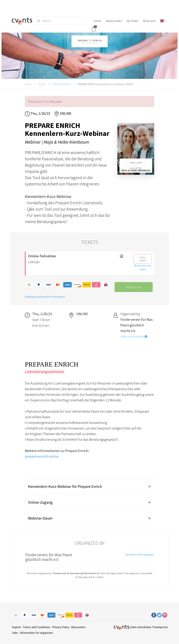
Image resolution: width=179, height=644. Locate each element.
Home (28, 84)
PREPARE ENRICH (62, 84)
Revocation (78, 627)
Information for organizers (36, 633)
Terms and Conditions (37, 627)
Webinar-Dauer (40, 518)
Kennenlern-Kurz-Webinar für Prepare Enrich (65, 486)
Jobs (15, 633)
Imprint (16, 627)
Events (42, 84)
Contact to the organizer (139, 554)
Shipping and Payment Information (45, 297)
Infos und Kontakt (134, 336)
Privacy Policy (61, 627)
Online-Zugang (40, 502)
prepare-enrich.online (42, 456)
